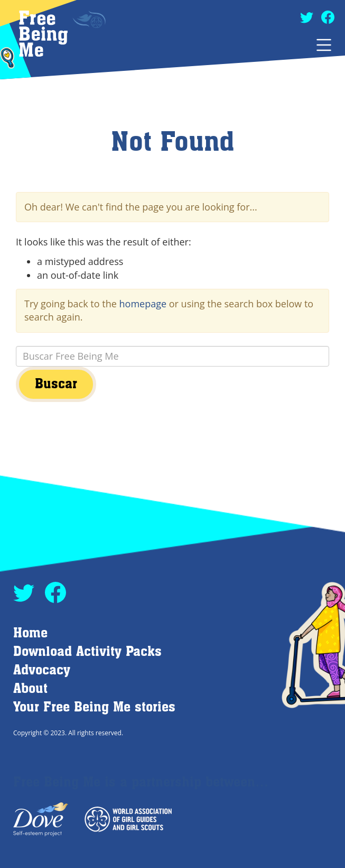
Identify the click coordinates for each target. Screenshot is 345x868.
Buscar (56, 384)
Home (30, 633)
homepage (143, 304)
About (30, 689)
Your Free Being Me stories (94, 707)
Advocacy (42, 670)
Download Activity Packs (87, 652)
